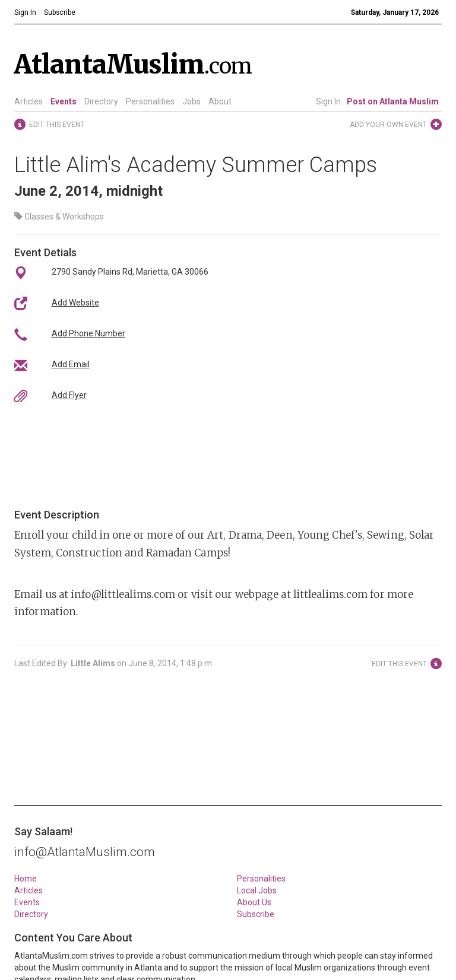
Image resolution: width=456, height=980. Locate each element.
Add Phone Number (88, 333)
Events (64, 101)
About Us (254, 902)
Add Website (75, 303)
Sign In (328, 101)
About (220, 101)
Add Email (71, 364)
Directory (101, 101)
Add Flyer (69, 395)
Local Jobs (257, 890)
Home (26, 879)
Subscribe (256, 914)
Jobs (191, 101)
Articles (28, 101)
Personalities (150, 101)
